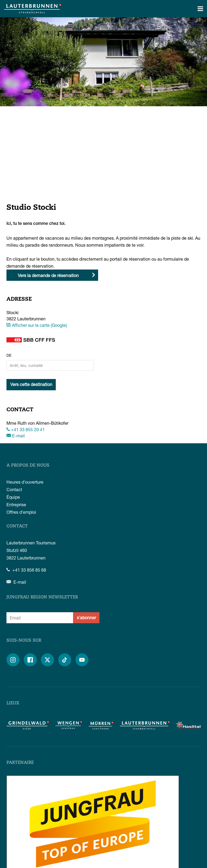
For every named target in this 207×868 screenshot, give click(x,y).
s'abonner (86, 617)
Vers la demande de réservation (48, 275)
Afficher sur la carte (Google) (37, 325)
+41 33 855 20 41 (26, 429)
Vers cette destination (31, 384)
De (9, 355)
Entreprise (16, 504)
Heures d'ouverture (25, 482)
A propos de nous (28, 466)
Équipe (13, 497)
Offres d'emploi (21, 512)
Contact (14, 489)
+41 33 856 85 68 (26, 570)
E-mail (16, 436)
